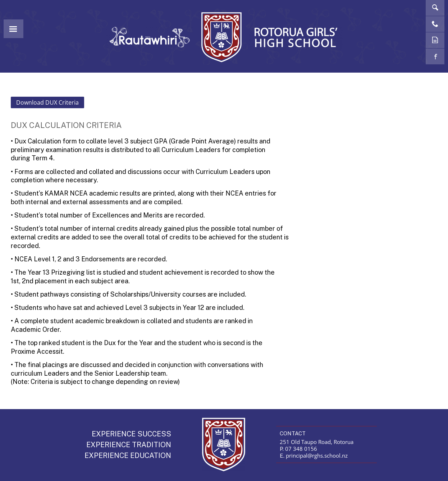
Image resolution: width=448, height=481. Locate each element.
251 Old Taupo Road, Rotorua (317, 442)
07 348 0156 (301, 449)
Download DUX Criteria (47, 102)
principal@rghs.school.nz (317, 455)
